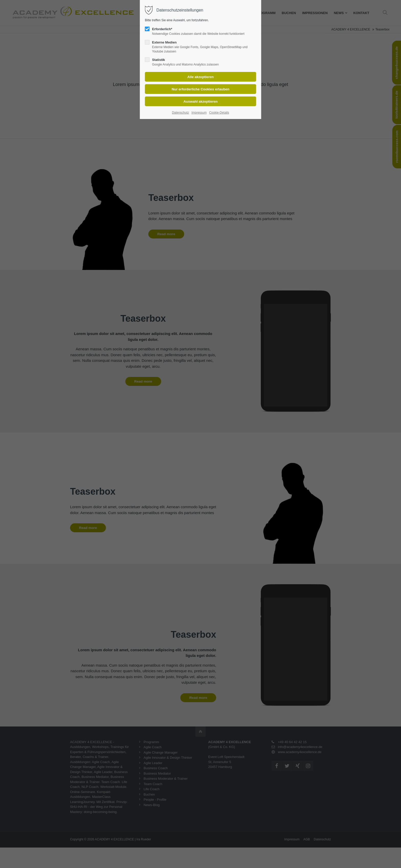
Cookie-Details (219, 113)
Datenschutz (180, 113)
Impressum (199, 113)
